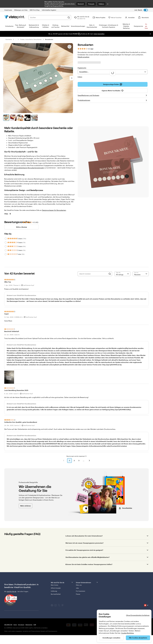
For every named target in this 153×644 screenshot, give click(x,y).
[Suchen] (72, 17)
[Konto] (131, 17)
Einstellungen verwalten (111, 638)
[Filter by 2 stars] (6, 250)
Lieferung (54, 591)
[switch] (141, 10)
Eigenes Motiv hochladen (113, 91)
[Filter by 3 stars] (6, 246)
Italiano (101, 4)
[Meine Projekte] (102, 17)
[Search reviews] (93, 274)
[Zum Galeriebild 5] (35, 118)
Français (91, 4)
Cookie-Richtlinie (127, 633)
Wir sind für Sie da (62, 582)
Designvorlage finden (113, 84)
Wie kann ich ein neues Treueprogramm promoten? (84, 543)
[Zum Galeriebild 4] (27, 118)
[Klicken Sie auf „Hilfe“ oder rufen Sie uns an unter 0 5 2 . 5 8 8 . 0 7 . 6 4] (84, 17)
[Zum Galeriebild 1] (6, 118)
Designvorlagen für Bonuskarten (54, 210)
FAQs (8, 214)
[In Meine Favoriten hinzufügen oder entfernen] (69, 47)
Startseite (9, 39)
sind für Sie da (12, 591)
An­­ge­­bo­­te (146, 26)
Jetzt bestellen (99, 34)
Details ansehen (84, 57)
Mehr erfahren (26, 506)
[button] (9, 377)
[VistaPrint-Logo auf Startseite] (15, 17)
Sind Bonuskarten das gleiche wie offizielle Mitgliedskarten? (87, 557)
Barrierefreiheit (56, 594)
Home (15, 625)
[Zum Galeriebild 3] (20, 118)
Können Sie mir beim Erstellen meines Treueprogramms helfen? (89, 564)
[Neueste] (141, 274)
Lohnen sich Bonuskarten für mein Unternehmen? (84, 536)
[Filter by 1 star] (6, 254)
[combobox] (50, 17)
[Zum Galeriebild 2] (13, 118)
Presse (78, 594)
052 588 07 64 (8, 625)
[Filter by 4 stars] (6, 242)
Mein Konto (54, 585)
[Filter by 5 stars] (6, 239)
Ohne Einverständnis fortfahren (138, 615)
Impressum (21, 625)
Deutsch (81, 4)
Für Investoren (81, 591)
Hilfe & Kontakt (56, 588)
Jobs (77, 588)
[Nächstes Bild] (150, 34)
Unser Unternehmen (87, 582)
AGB (35, 625)
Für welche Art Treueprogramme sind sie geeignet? (84, 550)
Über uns (79, 585)
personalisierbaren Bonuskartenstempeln (29, 168)
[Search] (110, 274)
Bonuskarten (49, 39)
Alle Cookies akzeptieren (138, 638)
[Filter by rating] (122, 274)
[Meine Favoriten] (118, 18)
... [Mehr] (16, 39)
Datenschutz (29, 625)
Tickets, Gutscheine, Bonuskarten (31, 39)
